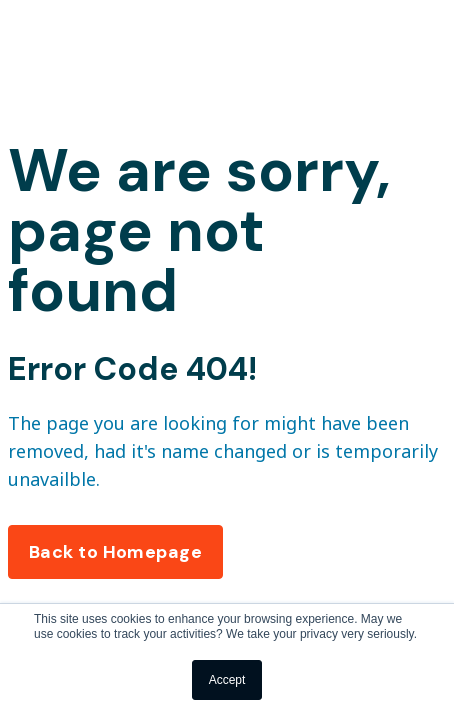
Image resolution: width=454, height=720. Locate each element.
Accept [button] (227, 680)
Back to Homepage (115, 552)
